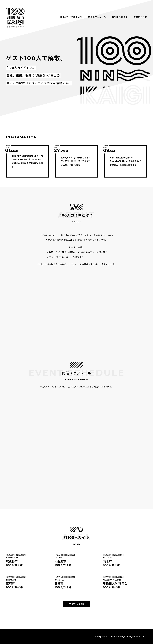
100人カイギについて (71, 17)
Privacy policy (101, 636)
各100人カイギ (120, 17)
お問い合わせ (140, 17)
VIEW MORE (77, 604)
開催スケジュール (97, 17)
